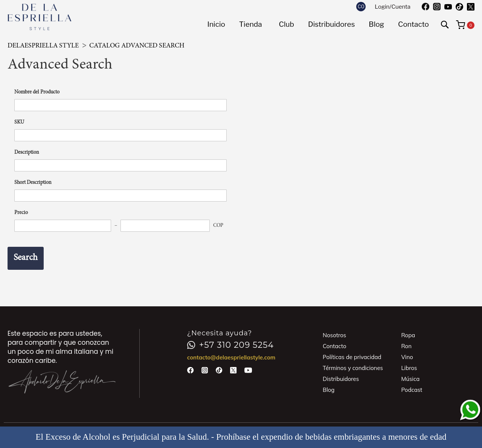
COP (218, 226)
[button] (361, 7)
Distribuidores (341, 379)
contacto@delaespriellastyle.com (231, 357)
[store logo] (40, 17)
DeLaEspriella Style (44, 46)
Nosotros (334, 335)
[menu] (318, 24)
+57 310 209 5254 (230, 345)
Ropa (408, 335)
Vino (407, 357)
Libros (409, 368)
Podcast (412, 390)
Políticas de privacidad (352, 357)
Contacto (335, 346)
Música (410, 379)
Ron (406, 346)
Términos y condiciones (353, 368)
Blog (329, 390)
